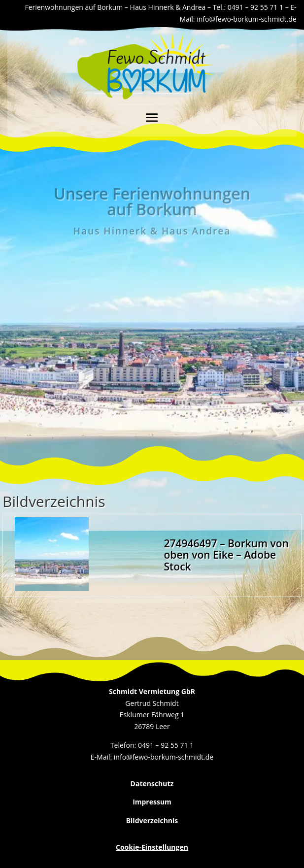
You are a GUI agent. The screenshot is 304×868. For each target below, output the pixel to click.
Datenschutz (152, 784)
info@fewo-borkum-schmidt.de (246, 19)
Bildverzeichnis (152, 820)
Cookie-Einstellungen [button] (152, 847)
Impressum (152, 802)
